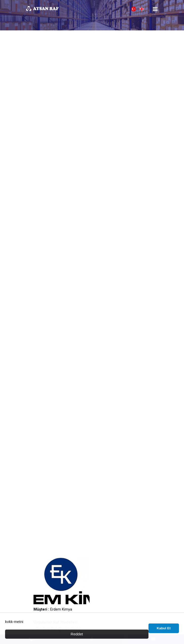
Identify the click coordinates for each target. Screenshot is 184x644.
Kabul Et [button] (164, 628)
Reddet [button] (77, 634)
